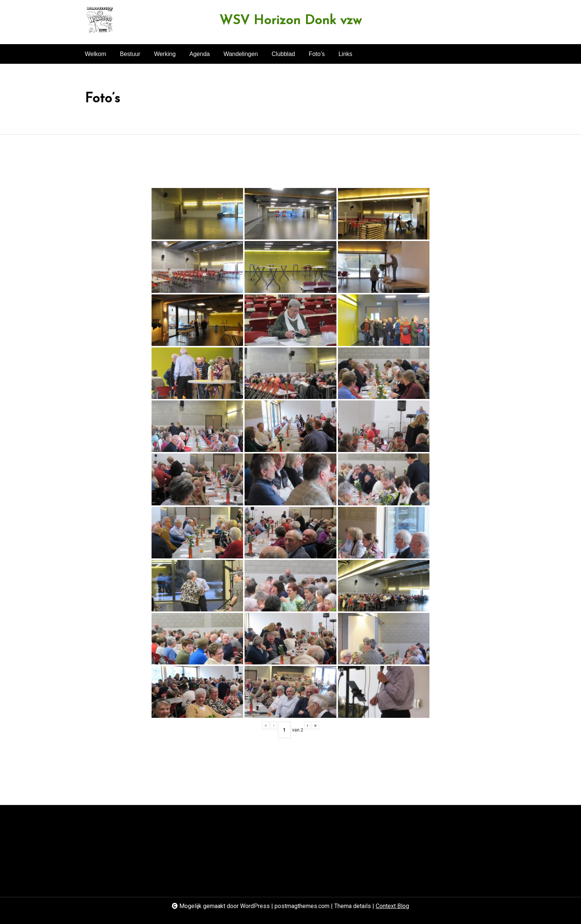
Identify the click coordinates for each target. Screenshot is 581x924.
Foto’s (317, 54)
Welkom (96, 54)
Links (345, 54)
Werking (165, 54)
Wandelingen (241, 54)
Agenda (200, 54)
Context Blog (392, 906)
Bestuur (130, 54)
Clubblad (283, 54)
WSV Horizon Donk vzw (290, 21)
